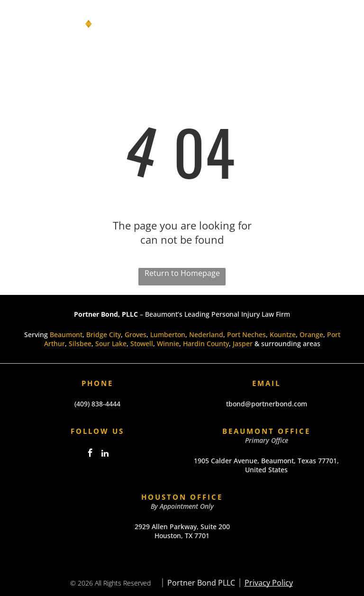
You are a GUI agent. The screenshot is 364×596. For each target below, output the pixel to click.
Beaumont (66, 335)
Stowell (142, 344)
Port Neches (246, 335)
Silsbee (80, 344)
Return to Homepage (182, 273)
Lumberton (168, 335)
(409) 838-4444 (97, 404)
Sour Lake (111, 344)
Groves (136, 335)
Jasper (243, 344)
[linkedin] (105, 454)
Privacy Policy (269, 583)
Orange (311, 335)
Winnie (168, 344)
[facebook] (90, 454)
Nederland (206, 335)
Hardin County (206, 344)
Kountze (283, 335)
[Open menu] (342, 24)
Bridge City (104, 335)
